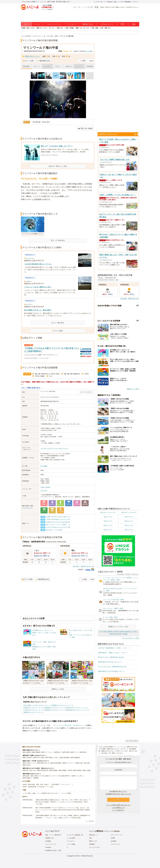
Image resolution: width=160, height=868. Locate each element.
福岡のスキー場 (39, 776)
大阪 (81, 28)
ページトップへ (132, 741)
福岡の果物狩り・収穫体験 (31, 778)
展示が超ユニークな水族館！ (55, 530)
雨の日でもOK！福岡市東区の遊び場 (111, 657)
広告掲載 (48, 841)
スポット (26, 24)
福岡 (109, 28)
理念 (91, 838)
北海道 (32, 28)
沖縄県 (125, 634)
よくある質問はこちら (118, 808)
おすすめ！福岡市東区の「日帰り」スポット (114, 648)
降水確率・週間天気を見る (82, 566)
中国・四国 (95, 28)
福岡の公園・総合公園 (83, 763)
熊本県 (128, 632)
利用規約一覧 (49, 838)
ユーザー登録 (27, 793)
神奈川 (46, 28)
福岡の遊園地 (27, 752)
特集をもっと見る (133, 389)
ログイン (136, 2)
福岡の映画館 (53, 770)
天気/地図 (90, 66)
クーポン (47, 66)
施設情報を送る (44, 61)
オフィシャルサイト (86, 392)
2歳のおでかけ (108, 517)
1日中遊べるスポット (133, 7)
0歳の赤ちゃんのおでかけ (108, 512)
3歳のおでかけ (129, 517)
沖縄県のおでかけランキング (33, 712)
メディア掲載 (71, 844)
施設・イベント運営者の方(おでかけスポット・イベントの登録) (52, 793)
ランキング (72, 24)
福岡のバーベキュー (47, 752)
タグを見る (44, 490)
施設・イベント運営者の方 (53, 835)
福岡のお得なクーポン (29, 763)
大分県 (134, 632)
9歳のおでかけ (129, 530)
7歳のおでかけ (129, 525)
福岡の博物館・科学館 (65, 770)
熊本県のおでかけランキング (76, 708)
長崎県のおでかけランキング (55, 708)
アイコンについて (27, 508)
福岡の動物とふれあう (52, 758)
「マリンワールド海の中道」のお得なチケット (69, 725)
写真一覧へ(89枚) (85, 128)
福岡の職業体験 (75, 758)
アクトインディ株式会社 (112, 831)
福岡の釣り (58, 752)
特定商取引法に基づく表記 (53, 850)
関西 (77, 28)
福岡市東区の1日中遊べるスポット (110, 662)
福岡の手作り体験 (39, 758)
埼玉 (53, 28)
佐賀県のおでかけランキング (33, 708)
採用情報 (92, 844)
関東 (38, 28)
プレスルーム (71, 841)
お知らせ (68, 66)
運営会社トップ (94, 835)
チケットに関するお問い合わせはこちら (118, 805)
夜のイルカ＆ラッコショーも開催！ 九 (58, 525)
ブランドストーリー (117, 835)
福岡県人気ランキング (32, 56)
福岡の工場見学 (27, 758)
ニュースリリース (51, 844)
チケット (37, 66)
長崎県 (122, 632)
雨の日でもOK (110, 7)
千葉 (50, 28)
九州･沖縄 (103, 632)
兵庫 (88, 28)
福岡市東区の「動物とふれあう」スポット (113, 653)
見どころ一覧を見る (58, 240)
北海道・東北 (25, 28)
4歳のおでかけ (108, 521)
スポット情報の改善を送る (31, 388)
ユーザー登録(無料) (125, 2)
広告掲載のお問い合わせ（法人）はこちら (118, 794)
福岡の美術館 (77, 770)
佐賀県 (116, 632)
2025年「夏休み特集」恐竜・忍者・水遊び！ (36, 785)
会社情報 (113, 841)
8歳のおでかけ (108, 530)
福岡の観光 (83, 752)
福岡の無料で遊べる (43, 763)
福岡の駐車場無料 (56, 763)
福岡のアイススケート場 (53, 776)
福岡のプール (75, 752)
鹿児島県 (118, 634)
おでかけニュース (107, 24)
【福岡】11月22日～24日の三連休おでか (58, 517)
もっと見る (89, 821)
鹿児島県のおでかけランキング (77, 710)
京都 (84, 28)
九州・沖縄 (104, 28)
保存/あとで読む (111, 2)
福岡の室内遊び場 (43, 770)
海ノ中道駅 (44, 466)
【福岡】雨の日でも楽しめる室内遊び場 (58, 522)
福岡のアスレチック (69, 763)
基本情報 (26, 66)
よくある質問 (71, 838)
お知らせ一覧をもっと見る (58, 166)
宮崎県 (112, 634)
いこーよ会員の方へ (118, 810)
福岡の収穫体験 (65, 758)
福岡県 (110, 632)
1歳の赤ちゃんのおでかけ (129, 512)
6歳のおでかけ (108, 525)
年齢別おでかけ (88, 24)
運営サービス (93, 841)
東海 (58, 28)
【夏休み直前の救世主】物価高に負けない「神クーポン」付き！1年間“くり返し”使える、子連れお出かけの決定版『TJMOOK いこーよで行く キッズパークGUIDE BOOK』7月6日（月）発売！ (63, 802)
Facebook (48, 847)
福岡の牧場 (66, 752)
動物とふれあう (120, 7)
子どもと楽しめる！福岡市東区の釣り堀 (112, 667)
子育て (123, 24)
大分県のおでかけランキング (33, 710)
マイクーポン (98, 2)
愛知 (62, 28)
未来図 (113, 838)
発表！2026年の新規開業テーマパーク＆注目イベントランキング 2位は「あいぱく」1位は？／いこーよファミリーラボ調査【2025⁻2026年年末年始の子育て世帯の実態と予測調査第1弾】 (62, 810)
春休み (102, 7)
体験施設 (48, 487)
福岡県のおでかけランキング (62, 705)
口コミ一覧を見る (58, 323)
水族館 (42, 487)
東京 (41, 28)
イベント (37, 24)
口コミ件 (89, 51)
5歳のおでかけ (129, 521)
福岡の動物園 (36, 752)
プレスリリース (115, 844)
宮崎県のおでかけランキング (55, 710)
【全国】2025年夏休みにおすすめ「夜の (58, 519)
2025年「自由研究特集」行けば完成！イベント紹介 (38, 787)
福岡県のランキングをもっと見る (118, 627)
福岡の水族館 (87, 770)
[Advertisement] (58, 207)
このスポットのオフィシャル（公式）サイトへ (54, 448)
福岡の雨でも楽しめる (29, 770)
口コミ (58, 66)
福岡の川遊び (27, 765)
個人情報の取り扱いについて (118, 791)
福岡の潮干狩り (66, 776)
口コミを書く (29, 61)
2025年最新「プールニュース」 (61, 785)
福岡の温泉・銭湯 (28, 776)
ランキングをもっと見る (131, 638)
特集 (134, 24)
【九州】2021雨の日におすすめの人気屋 (58, 527)
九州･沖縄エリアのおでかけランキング (37, 705)
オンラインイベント (54, 24)
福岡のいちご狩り (77, 776)
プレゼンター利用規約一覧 (75, 835)
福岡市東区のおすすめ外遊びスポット (111, 671)
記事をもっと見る (58, 689)
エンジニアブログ (95, 847)
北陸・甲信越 (69, 28)
